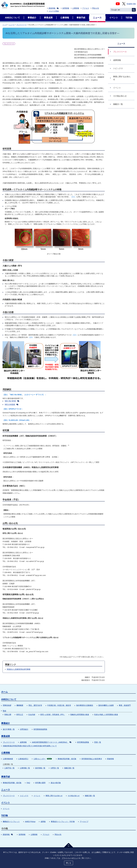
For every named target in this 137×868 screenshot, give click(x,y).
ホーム (4, 692)
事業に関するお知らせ (54, 796)
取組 (4, 711)
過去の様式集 (56, 783)
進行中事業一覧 (9, 729)
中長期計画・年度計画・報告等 (59, 705)
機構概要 (20, 705)
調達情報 (54, 8)
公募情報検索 (8, 759)
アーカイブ (84, 822)
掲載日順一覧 (69, 768)
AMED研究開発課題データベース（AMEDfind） (52, 742)
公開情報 (76, 8)
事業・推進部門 (125, 705)
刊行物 (4, 816)
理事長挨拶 (7, 705)
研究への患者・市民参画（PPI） (53, 715)
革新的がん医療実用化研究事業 (19, 669)
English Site (131, 4)
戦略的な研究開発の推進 (80, 715)
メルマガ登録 (54, 11)
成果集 (43, 822)
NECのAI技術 (12, 404)
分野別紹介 (24, 729)
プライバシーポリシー (70, 858)
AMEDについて (9, 699)
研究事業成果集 (83, 742)
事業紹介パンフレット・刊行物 (63, 822)
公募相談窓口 (23, 759)
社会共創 (32, 715)
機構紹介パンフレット (11, 822)
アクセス (86, 8)
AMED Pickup (30, 822)
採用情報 (66, 8)
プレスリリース (21, 25)
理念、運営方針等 (35, 705)
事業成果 (6, 736)
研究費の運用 (40, 783)
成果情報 (23, 742)
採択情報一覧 (40, 768)
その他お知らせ (74, 796)
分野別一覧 (55, 768)
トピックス (24, 796)
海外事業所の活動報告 (85, 705)
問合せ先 (96, 8)
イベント (37, 796)
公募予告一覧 (9, 768)
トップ (5, 25)
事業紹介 (6, 723)
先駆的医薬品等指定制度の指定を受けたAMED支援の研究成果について (30, 746)
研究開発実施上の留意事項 (92, 759)
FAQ (28, 783)
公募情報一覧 (25, 768)
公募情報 (6, 753)
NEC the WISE (12, 401)
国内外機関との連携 (106, 705)
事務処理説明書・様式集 (67, 759)
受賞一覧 (98, 742)
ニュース (12, 25)
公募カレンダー (43, 759)
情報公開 (8, 715)
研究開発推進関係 (40, 729)
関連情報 (110, 759)
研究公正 (20, 715)
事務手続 (6, 777)
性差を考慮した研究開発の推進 (106, 715)
